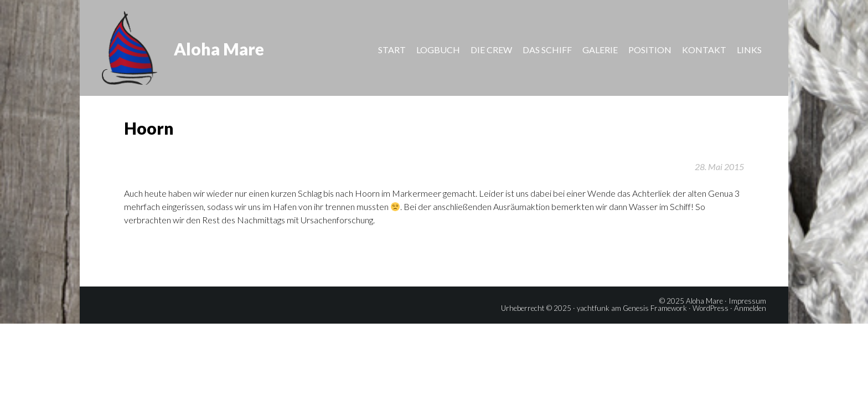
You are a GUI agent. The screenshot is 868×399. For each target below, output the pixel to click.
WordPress (711, 308)
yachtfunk (593, 308)
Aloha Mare (219, 49)
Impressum (747, 301)
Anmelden (750, 308)
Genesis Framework (655, 308)
